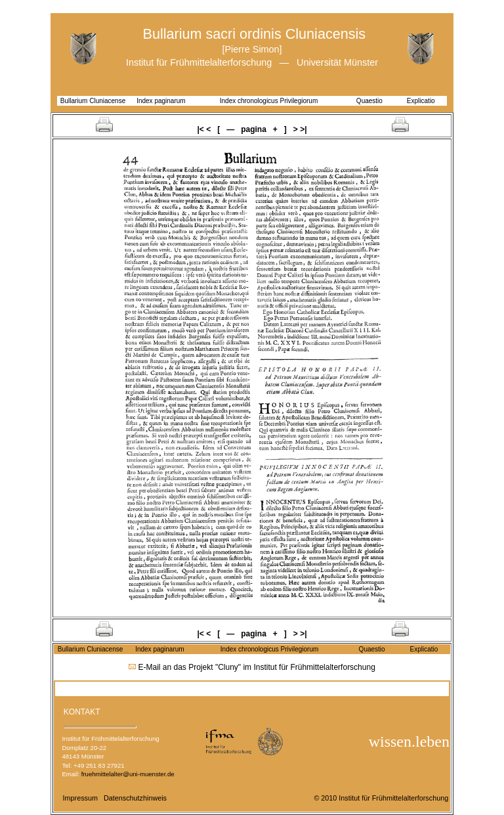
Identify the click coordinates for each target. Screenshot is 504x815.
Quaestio (369, 101)
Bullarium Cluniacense (93, 101)
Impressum (80, 798)
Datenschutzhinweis (135, 798)
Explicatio (421, 101)
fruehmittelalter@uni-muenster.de (128, 774)
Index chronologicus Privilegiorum (269, 101)
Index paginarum (161, 101)
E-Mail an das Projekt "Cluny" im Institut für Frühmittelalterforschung (257, 667)
